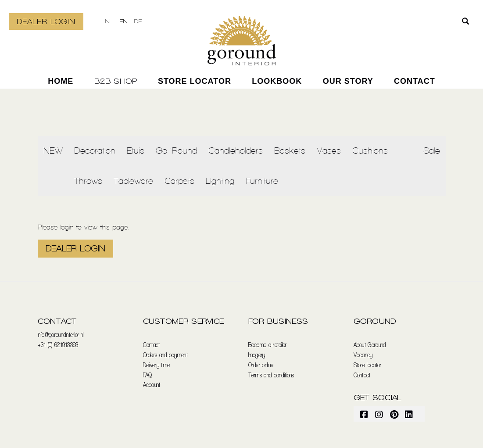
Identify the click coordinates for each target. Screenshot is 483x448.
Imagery (257, 355)
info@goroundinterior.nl (61, 335)
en (124, 21)
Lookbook (277, 81)
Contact (415, 81)
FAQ (148, 375)
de (138, 21)
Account (152, 385)
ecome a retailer (269, 345)
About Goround (370, 345)
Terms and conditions (271, 375)
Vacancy (363, 355)
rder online (263, 365)
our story (348, 81)
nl (109, 21)
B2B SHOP (116, 81)
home (61, 81)
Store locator (195, 81)
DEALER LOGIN (46, 21)
